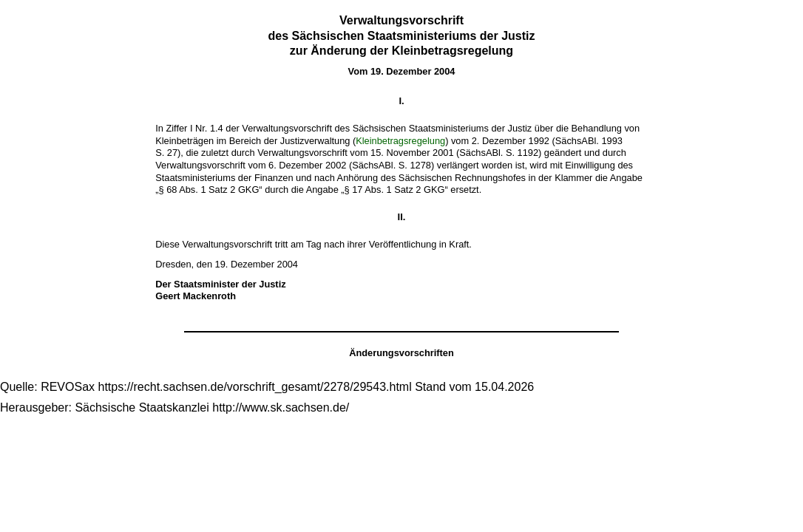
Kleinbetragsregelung (400, 141)
